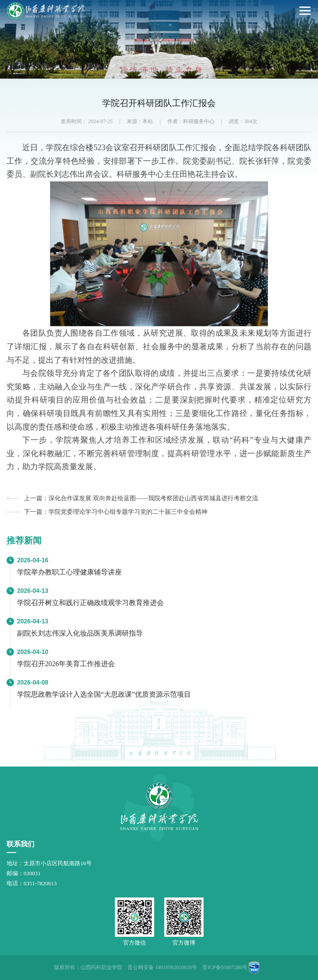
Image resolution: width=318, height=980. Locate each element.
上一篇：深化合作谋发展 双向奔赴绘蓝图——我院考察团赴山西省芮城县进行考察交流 (141, 498)
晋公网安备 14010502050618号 (162, 967)
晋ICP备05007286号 (225, 967)
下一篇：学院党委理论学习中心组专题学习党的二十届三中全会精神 (116, 512)
